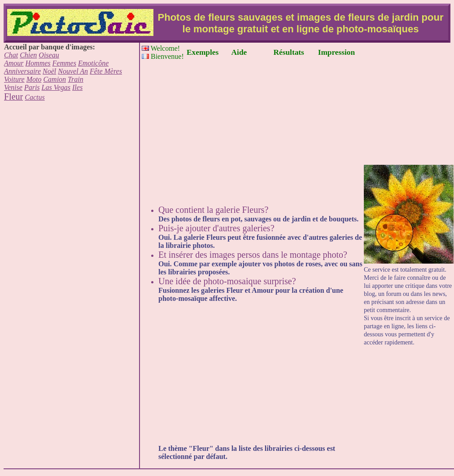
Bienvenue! (163, 56)
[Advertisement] (71, 166)
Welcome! (161, 48)
